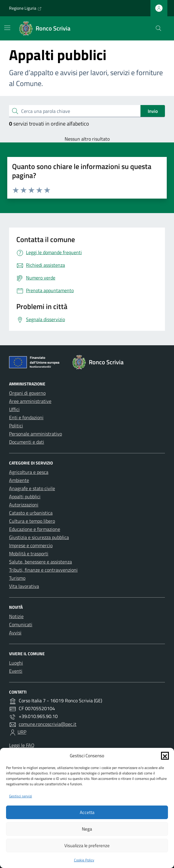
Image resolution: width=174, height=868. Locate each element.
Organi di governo (27, 393)
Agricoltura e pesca (29, 472)
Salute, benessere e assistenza (40, 562)
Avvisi (15, 633)
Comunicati (21, 624)
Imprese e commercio (31, 545)
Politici (16, 426)
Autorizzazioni (24, 505)
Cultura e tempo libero (32, 521)
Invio (153, 111)
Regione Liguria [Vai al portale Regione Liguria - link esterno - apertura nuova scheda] (25, 8)
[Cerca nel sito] (158, 29)
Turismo (17, 578)
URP (22, 732)
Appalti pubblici (25, 496)
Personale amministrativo (35, 434)
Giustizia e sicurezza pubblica (39, 537)
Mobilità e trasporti (29, 554)
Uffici (14, 409)
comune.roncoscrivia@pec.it (48, 724)
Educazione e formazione (35, 529)
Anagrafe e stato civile (32, 488)
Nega (87, 829)
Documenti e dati (27, 442)
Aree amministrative (30, 401)
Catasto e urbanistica (31, 513)
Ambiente (19, 480)
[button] (165, 756)
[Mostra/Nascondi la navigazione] (7, 28)
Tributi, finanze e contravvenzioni (43, 570)
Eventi (16, 671)
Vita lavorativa (24, 586)
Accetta (87, 812)
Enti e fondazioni (26, 417)
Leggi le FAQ (22, 745)
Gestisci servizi (21, 796)
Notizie (16, 616)
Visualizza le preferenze (87, 846)
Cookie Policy (84, 860)
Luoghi (16, 663)
